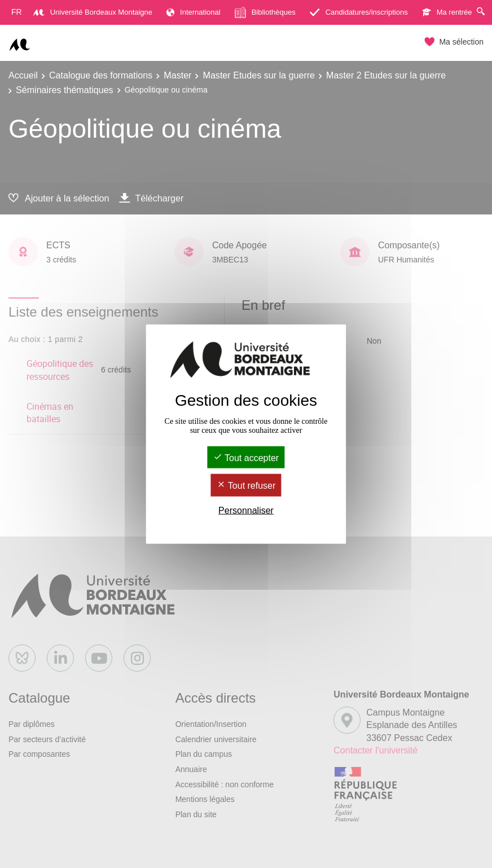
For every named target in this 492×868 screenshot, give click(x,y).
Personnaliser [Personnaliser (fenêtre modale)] (246, 510)
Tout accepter (246, 458)
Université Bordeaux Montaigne (93, 12)
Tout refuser (246, 486)
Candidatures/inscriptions (359, 12)
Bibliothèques (265, 12)
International (194, 12)
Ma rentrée (447, 12)
